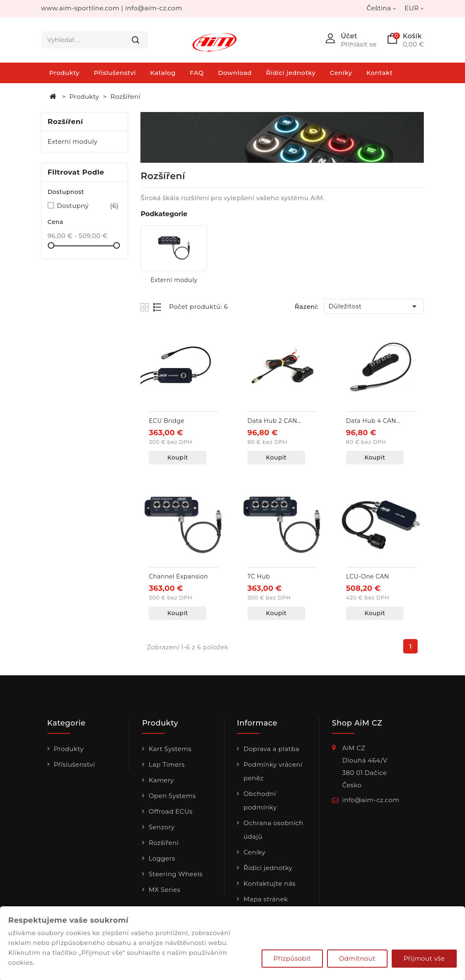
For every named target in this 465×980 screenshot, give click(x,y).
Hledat (136, 40)
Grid (146, 307)
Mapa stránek (266, 899)
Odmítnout (357, 958)
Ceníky (341, 73)
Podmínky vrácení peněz (273, 771)
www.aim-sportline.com (80, 8)
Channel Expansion (178, 576)
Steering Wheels (176, 874)
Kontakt (379, 73)
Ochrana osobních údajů (273, 830)
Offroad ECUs (171, 811)
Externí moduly (73, 141)
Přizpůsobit (292, 958)
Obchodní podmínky (260, 800)
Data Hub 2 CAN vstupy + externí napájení (272, 421)
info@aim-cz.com (154, 8)
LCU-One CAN (367, 576)
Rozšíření (65, 121)
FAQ (197, 73)
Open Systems (172, 796)
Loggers (162, 858)
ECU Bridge (166, 421)
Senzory (162, 827)
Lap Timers (167, 764)
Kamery (161, 780)
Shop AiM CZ (357, 723)
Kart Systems (170, 749)
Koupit (178, 457)
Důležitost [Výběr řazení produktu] (374, 306)
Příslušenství (115, 73)
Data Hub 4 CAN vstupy (371, 421)
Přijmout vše (424, 958)
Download (235, 73)
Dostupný (88, 206)
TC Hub (259, 576)
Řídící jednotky (291, 73)
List (158, 307)
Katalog (163, 73)
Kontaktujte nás (269, 883)
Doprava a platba (271, 749)
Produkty (65, 73)
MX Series (165, 890)
